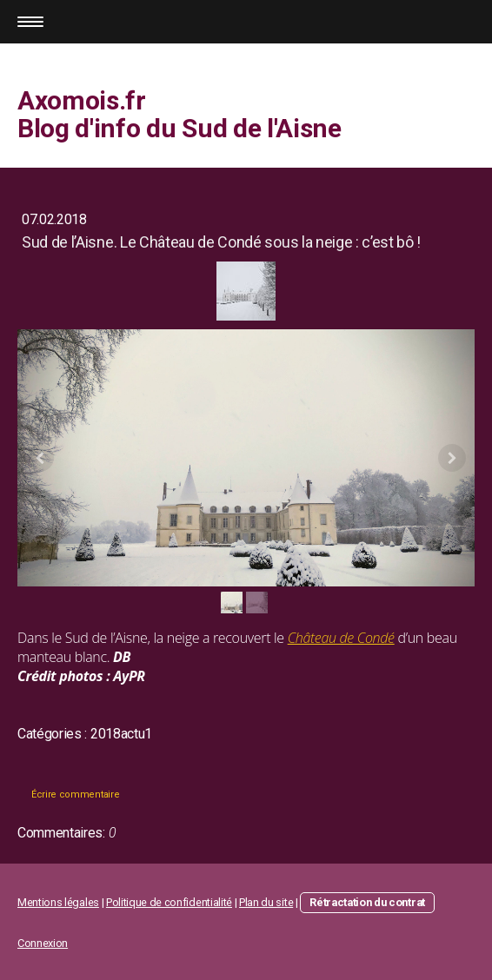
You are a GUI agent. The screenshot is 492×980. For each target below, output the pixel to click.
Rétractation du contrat (367, 902)
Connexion (43, 943)
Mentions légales (58, 902)
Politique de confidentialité (169, 902)
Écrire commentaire (75, 795)
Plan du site (266, 902)
